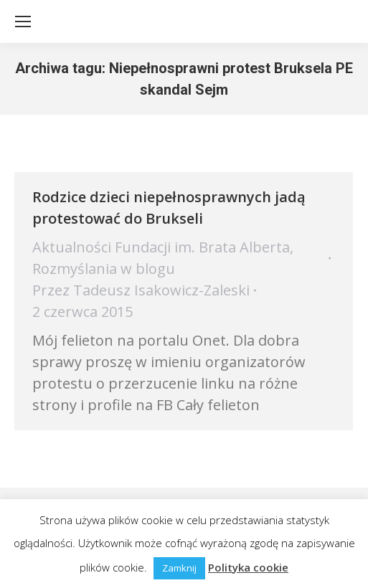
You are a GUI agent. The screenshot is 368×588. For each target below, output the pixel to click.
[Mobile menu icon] (23, 22)
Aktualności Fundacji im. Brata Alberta (161, 247)
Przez (141, 290)
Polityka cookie (248, 567)
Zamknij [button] (179, 568)
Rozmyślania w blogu (104, 269)
